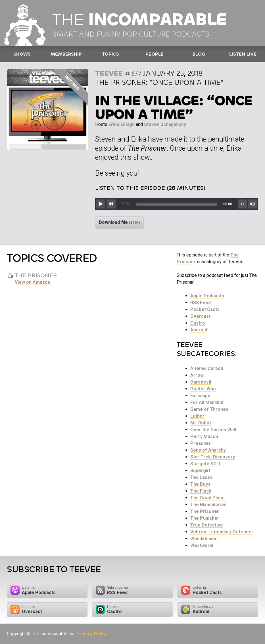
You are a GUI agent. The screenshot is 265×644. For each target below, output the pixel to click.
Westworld (202, 545)
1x (242, 204)
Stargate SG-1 (205, 464)
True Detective (207, 525)
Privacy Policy (92, 634)
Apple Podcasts (207, 296)
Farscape (200, 396)
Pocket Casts (205, 309)
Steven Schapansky (165, 124)
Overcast (200, 316)
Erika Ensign (122, 124)
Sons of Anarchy (208, 450)
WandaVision (204, 539)
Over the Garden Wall (213, 430)
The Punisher (205, 518)
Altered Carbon (207, 368)
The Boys (200, 484)
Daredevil (201, 382)
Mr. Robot (201, 423)
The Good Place (207, 498)
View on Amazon (33, 282)
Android (199, 330)
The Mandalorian (208, 505)
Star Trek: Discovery (213, 457)
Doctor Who (203, 389)
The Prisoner (205, 511)
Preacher (201, 443)
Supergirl (200, 471)
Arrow (197, 375)
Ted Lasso (202, 477)
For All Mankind (207, 402)
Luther (197, 416)
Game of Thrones (209, 409)
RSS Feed (201, 303)
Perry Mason (204, 436)
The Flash (201, 491)
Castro (198, 323)
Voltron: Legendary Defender (222, 532)
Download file (119, 222)
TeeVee (109, 73)
